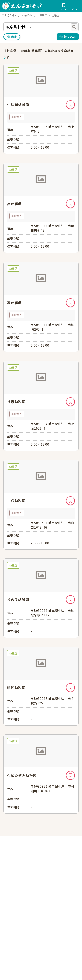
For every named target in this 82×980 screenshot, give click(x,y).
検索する (74, 27)
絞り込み (70, 37)
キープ (70, 105)
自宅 (14, 37)
